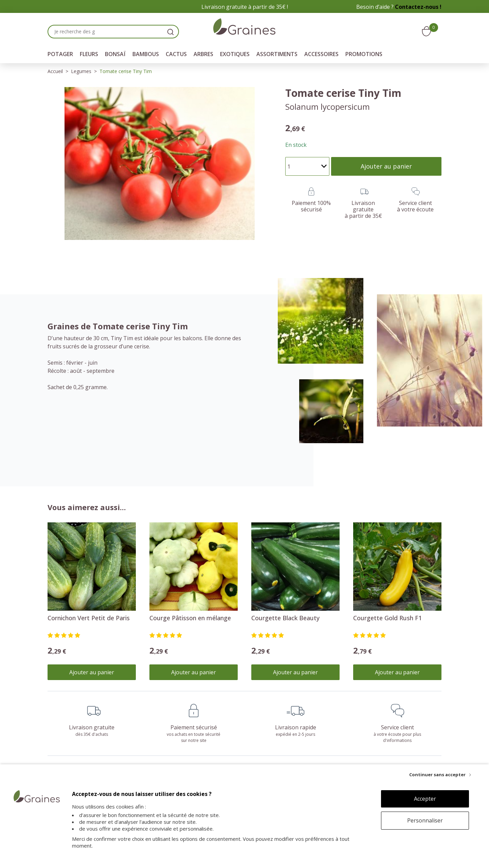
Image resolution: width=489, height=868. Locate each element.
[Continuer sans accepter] (440, 775)
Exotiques (235, 54)
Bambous (146, 54)
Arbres (203, 54)
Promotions (364, 54)
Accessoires (321, 54)
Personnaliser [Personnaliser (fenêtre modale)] (425, 820)
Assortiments (277, 54)
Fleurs (89, 54)
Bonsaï (115, 54)
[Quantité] (307, 166)
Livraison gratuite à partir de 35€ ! (245, 7)
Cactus (176, 54)
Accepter (425, 799)
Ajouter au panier (92, 672)
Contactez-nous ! (418, 7)
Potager (60, 54)
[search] (170, 32)
